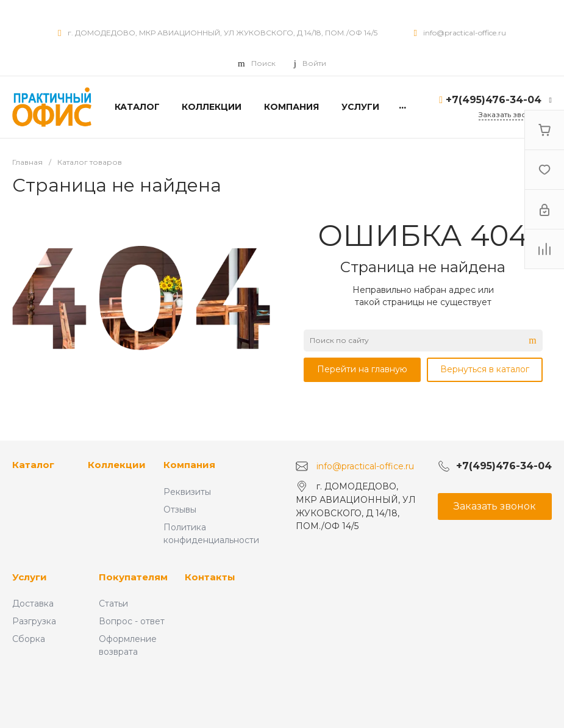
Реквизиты (187, 492)
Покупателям (133, 577)
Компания (189, 465)
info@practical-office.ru (465, 33)
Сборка (29, 639)
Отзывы (180, 510)
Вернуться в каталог (485, 369)
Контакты (210, 577)
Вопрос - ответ (132, 621)
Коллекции (117, 465)
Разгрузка (34, 621)
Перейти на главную (362, 369)
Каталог (33, 465)
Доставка (33, 604)
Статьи (113, 604)
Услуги (30, 577)
